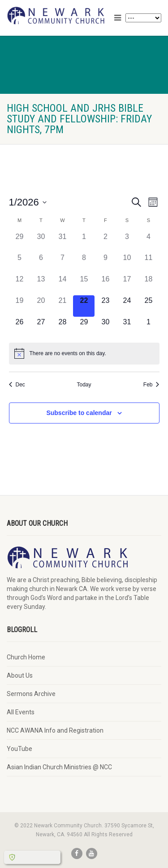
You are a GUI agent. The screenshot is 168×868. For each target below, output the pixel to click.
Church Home (26, 657)
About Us (20, 675)
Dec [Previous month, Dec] (17, 385)
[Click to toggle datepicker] (28, 202)
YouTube (19, 749)
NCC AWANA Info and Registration (55, 730)
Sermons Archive (31, 694)
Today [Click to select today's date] (84, 385)
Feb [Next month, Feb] (151, 385)
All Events (21, 712)
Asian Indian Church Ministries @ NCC (59, 767)
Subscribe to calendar (79, 413)
